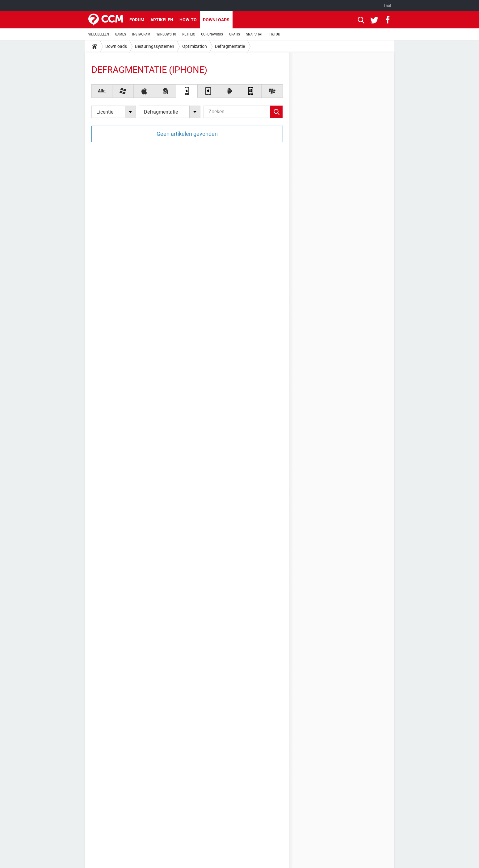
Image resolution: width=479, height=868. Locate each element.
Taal (387, 6)
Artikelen (162, 20)
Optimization (195, 46)
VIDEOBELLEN (99, 34)
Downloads (216, 20)
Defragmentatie (230, 46)
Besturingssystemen (155, 46)
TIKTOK (275, 34)
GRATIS (235, 34)
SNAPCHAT (254, 34)
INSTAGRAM (141, 34)
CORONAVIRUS (212, 34)
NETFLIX (189, 34)
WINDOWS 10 (166, 34)
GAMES (121, 34)
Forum (137, 20)
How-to (188, 20)
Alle (102, 91)
